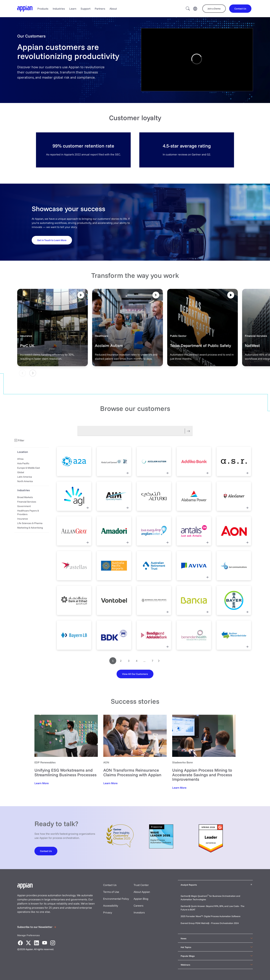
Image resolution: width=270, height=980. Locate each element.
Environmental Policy (116, 899)
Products (43, 9)
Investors (139, 912)
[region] (197, 60)
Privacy (108, 912)
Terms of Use (111, 892)
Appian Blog (141, 899)
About (113, 9)
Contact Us (110, 885)
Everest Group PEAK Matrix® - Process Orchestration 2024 (210, 923)
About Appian (142, 892)
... (144, 661)
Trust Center (141, 885)
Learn (73, 9)
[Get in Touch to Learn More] (52, 240)
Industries (59, 9)
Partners (100, 9)
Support (85, 9)
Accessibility (111, 906)
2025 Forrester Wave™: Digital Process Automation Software (211, 916)
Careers (138, 906)
